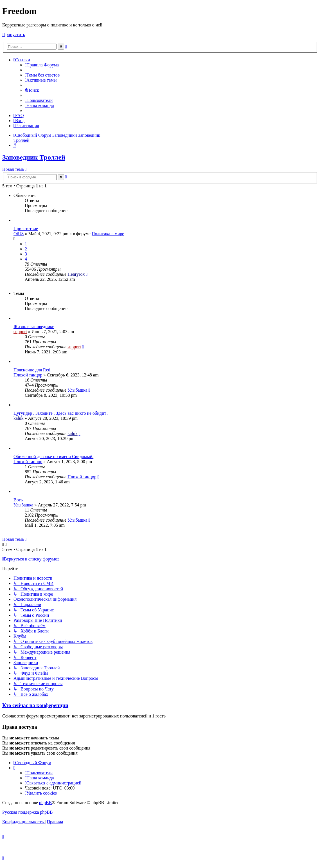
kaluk (19, 418)
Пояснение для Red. (32, 370)
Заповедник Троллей (34, 157)
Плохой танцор (28, 375)
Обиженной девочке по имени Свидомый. (53, 457)
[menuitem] (42, 65)
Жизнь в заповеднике (34, 327)
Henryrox (76, 274)
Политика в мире (108, 234)
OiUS (19, 234)
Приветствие (26, 229)
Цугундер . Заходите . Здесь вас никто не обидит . (61, 413)
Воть (18, 500)
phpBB (45, 803)
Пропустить (14, 34)
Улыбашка (77, 390)
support (20, 332)
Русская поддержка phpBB (28, 812)
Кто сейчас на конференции (35, 705)
